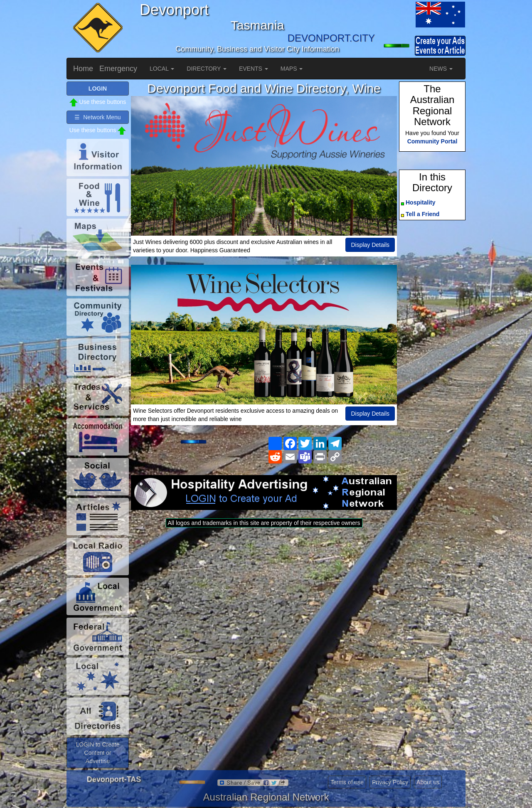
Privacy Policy (390, 782)
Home (83, 69)
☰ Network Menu (97, 117)
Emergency (118, 69)
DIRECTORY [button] (207, 69)
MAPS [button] (292, 69)
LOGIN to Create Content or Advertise (97, 753)
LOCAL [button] (162, 69)
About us (428, 782)
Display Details (370, 245)
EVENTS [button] (254, 69)
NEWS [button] (441, 69)
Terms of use (347, 782)
